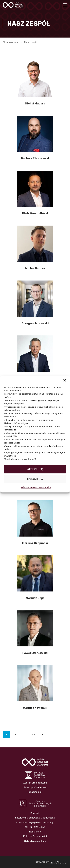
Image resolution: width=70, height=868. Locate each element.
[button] (65, 380)
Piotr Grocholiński (35, 213)
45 (33, 734)
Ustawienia (35, 479)
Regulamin (35, 830)
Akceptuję (35, 469)
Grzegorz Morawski (35, 323)
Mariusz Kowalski (35, 708)
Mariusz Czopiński (35, 543)
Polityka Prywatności (35, 835)
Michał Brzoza (35, 268)
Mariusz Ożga (35, 598)
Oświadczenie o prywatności (36, 487)
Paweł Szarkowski (35, 653)
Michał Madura (35, 104)
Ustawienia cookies (35, 840)
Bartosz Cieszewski (35, 158)
